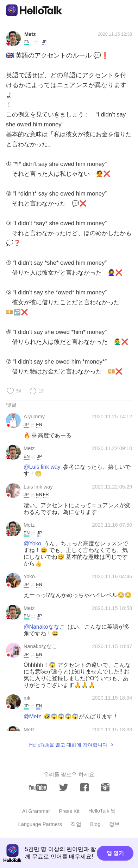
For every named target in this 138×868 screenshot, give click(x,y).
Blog (95, 824)
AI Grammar (36, 811)
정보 (114, 824)
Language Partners (40, 824)
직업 (76, 824)
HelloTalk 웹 (102, 811)
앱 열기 (115, 853)
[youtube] (38, 787)
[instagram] (105, 787)
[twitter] (64, 788)
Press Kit (69, 811)
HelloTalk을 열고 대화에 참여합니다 (68, 745)
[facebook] (84, 787)
